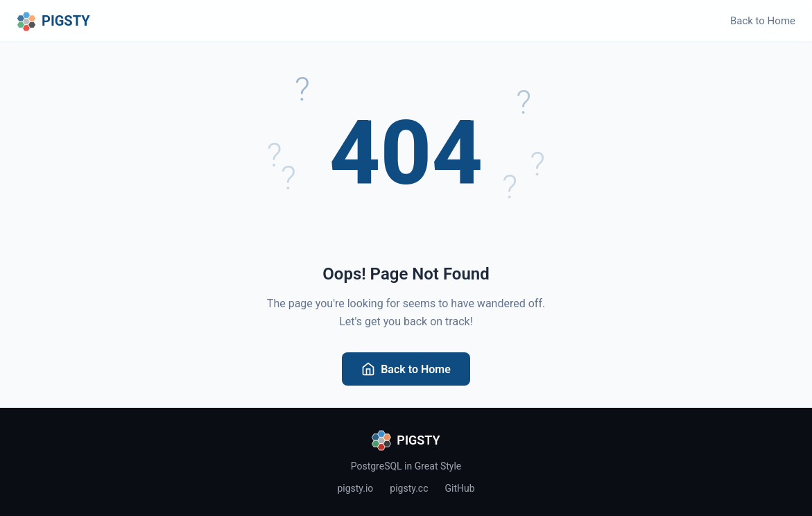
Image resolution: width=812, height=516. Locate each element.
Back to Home (763, 21)
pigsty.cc (409, 488)
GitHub (460, 488)
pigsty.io (355, 488)
